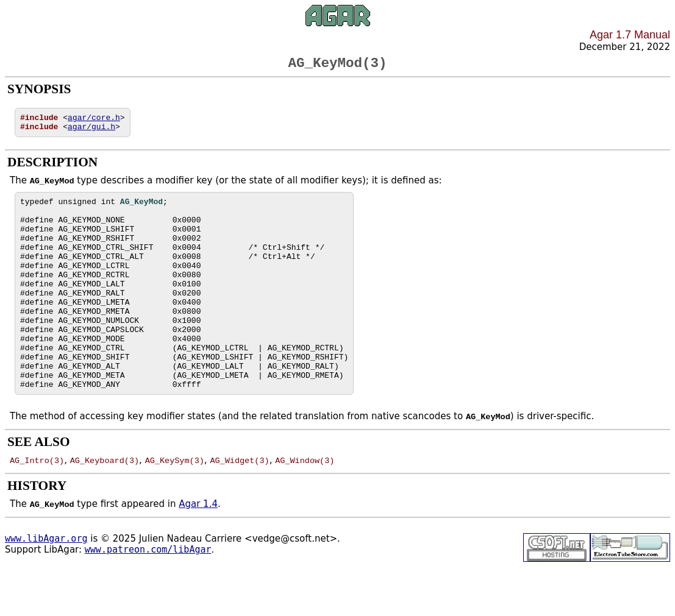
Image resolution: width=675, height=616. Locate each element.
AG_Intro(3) (37, 505)
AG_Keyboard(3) (105, 505)
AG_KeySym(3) (175, 505)
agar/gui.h (91, 133)
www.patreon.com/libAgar (148, 595)
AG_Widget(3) (239, 505)
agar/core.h (94, 122)
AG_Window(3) (305, 505)
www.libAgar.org (46, 584)
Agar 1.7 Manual (630, 35)
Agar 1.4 (198, 549)
